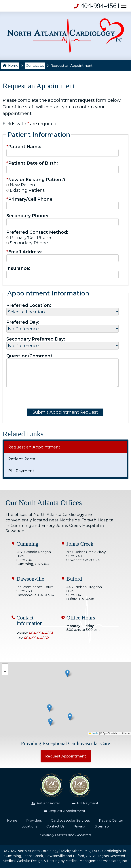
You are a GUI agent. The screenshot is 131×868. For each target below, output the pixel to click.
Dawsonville (30, 579)
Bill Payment (21, 471)
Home (11, 66)
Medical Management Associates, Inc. (96, 861)
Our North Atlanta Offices (44, 503)
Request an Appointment (34, 447)
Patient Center (111, 821)
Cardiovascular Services (70, 821)
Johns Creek (80, 544)
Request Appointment (66, 756)
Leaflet (94, 733)
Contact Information (30, 620)
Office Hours (81, 618)
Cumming (27, 544)
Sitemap (102, 826)
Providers (34, 821)
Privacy (80, 826)
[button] (70, 717)
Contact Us (35, 66)
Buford (74, 579)
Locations (29, 826)
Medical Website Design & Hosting (31, 861)
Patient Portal (22, 459)
